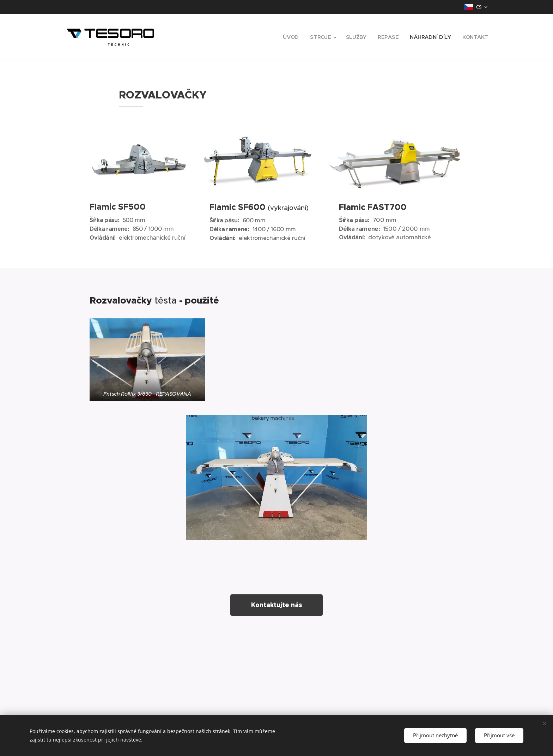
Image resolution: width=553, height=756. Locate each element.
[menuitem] (289, 37)
